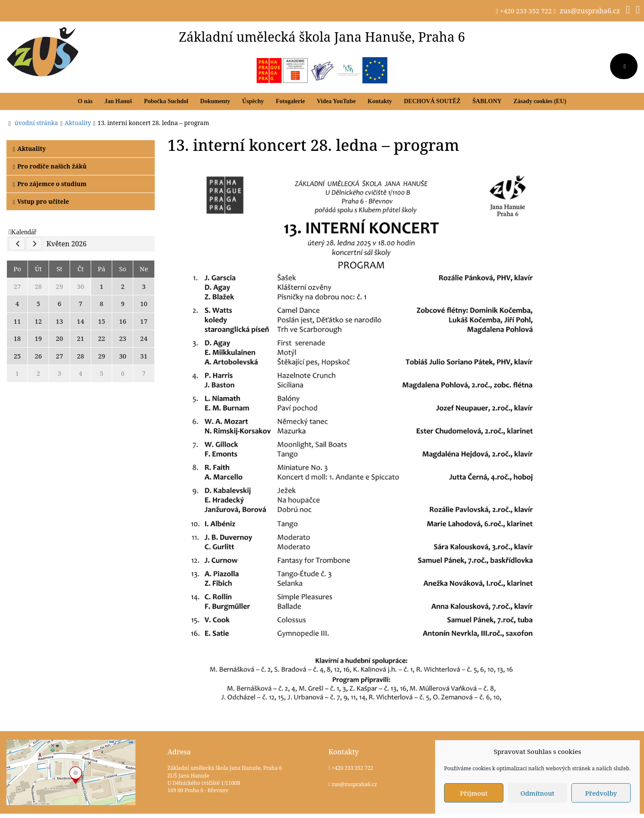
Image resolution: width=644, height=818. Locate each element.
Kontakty (380, 101)
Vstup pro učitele (41, 201)
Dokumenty (215, 101)
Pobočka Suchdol (166, 101)
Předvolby (601, 793)
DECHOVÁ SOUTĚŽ (432, 101)
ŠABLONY (487, 101)
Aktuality (29, 149)
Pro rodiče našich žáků (50, 166)
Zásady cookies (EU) (540, 101)
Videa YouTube (336, 101)
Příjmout (474, 793)
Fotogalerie (290, 101)
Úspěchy (253, 101)
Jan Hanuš (118, 101)
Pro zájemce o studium (50, 184)
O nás (85, 101)
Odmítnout (537, 793)
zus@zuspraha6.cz (590, 11)
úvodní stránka (36, 123)
